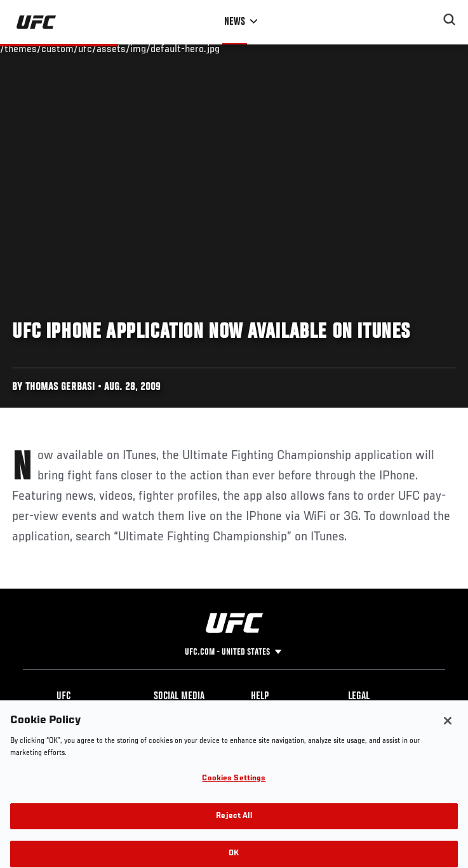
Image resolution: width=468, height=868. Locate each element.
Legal (359, 697)
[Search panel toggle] (450, 20)
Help (260, 697)
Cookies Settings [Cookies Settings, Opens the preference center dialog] (234, 791)
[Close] (448, 733)
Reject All (234, 828)
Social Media (179, 697)
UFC (64, 697)
